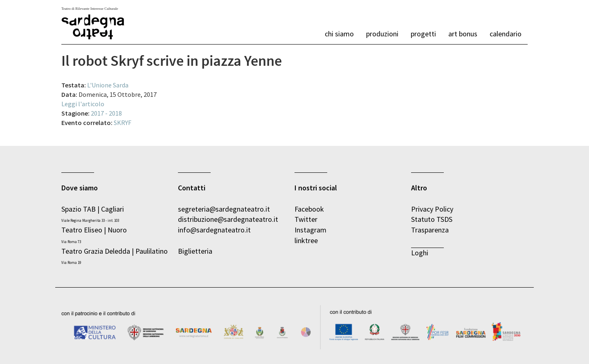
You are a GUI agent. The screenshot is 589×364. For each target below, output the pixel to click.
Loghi (420, 253)
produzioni (382, 34)
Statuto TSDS (433, 219)
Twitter (306, 219)
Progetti (423, 34)
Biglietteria (195, 251)
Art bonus (463, 34)
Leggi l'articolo (83, 104)
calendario (506, 34)
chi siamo (339, 34)
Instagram (310, 230)
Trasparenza (430, 230)
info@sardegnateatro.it (214, 230)
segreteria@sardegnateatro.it (224, 209)
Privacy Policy (432, 209)
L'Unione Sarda (108, 85)
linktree (306, 240)
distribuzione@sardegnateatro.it (228, 219)
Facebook (309, 209)
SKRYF (123, 123)
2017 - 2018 (106, 113)
